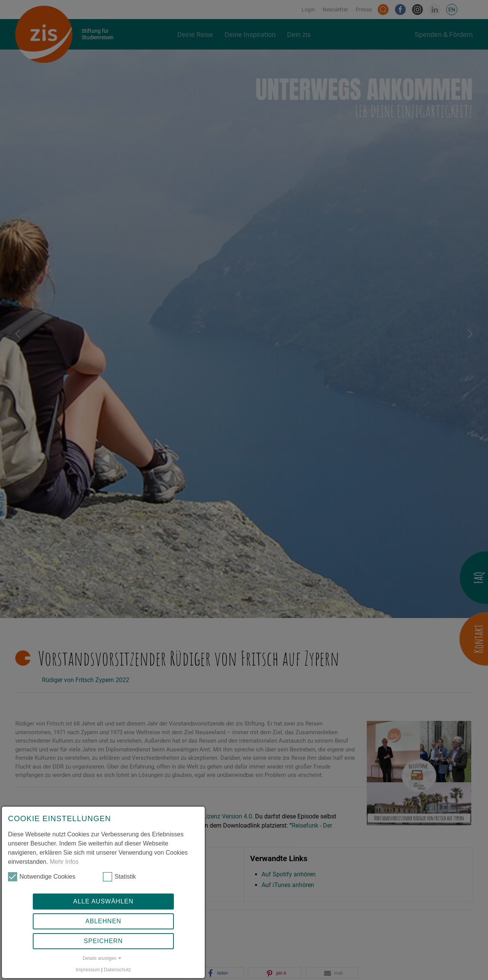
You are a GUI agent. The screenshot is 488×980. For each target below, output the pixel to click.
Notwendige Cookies (42, 877)
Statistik (119, 877)
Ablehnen (103, 921)
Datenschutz (117, 970)
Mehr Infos (64, 862)
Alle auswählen (103, 901)
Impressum (88, 970)
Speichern (103, 941)
